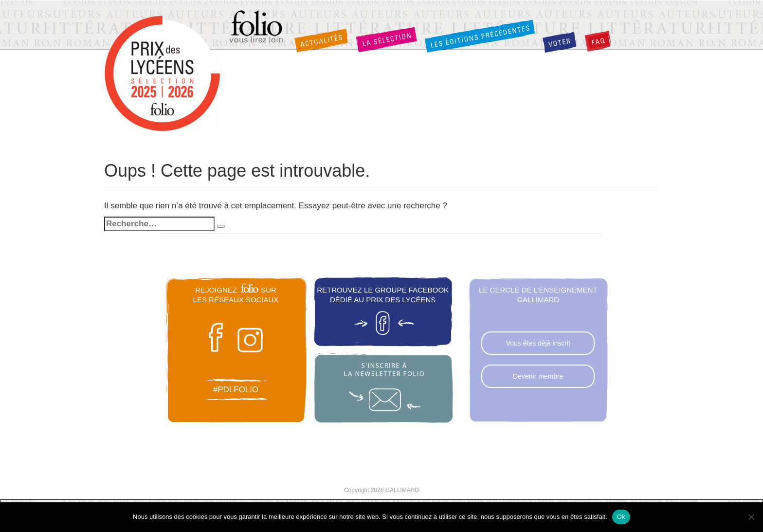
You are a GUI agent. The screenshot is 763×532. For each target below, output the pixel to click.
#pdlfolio (236, 390)
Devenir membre (538, 376)
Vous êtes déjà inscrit (538, 343)
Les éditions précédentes (480, 36)
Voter (560, 42)
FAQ (598, 41)
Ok (621, 517)
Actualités (321, 40)
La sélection (386, 39)
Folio (257, 27)
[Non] (751, 517)
